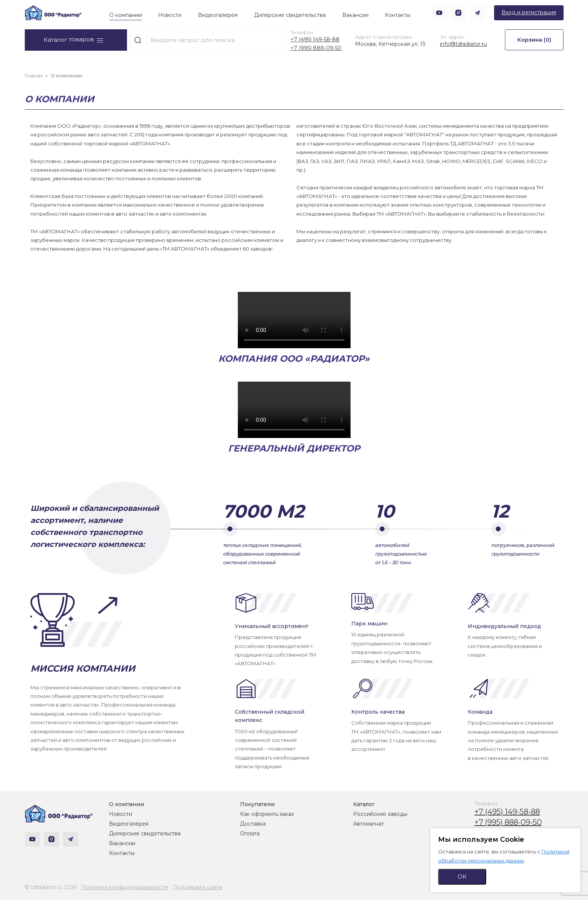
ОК (462, 877)
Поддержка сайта (198, 887)
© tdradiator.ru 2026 (51, 887)
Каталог (364, 804)
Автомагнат (369, 824)
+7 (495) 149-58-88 (315, 39)
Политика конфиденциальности (125, 887)
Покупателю (258, 804)
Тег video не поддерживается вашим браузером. (294, 320)
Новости (170, 15)
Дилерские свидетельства (290, 15)
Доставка (253, 824)
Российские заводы (380, 814)
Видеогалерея (218, 15)
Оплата (250, 834)
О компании (126, 15)
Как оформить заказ (267, 814)
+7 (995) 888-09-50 (316, 48)
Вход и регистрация (529, 12)
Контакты (398, 15)
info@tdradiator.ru (463, 44)
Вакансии (355, 15)
